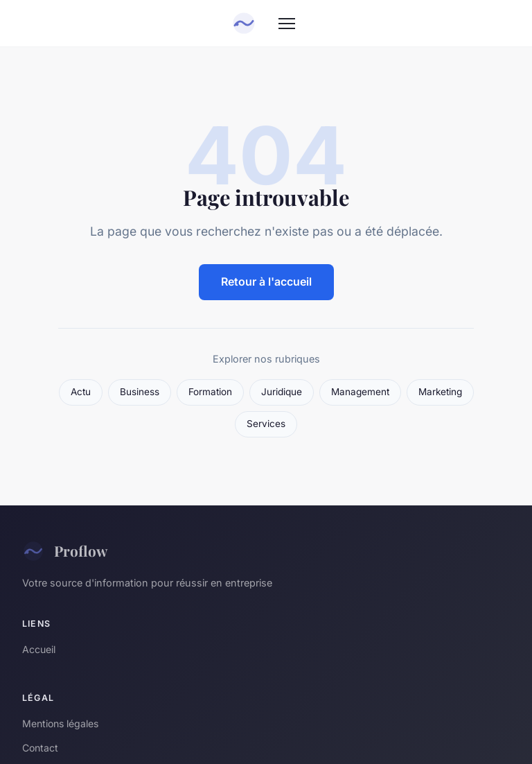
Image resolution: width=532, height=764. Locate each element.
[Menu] (287, 24)
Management (360, 392)
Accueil (39, 649)
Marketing (440, 392)
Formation (210, 392)
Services (266, 424)
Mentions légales (60, 723)
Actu (81, 392)
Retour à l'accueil (266, 281)
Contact (40, 748)
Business (140, 392)
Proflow (65, 551)
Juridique (282, 392)
